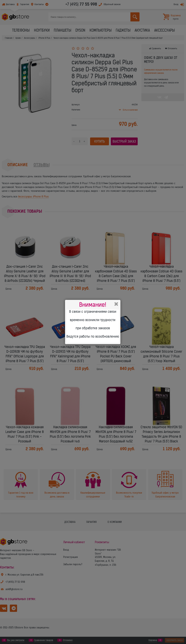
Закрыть (116, 304)
